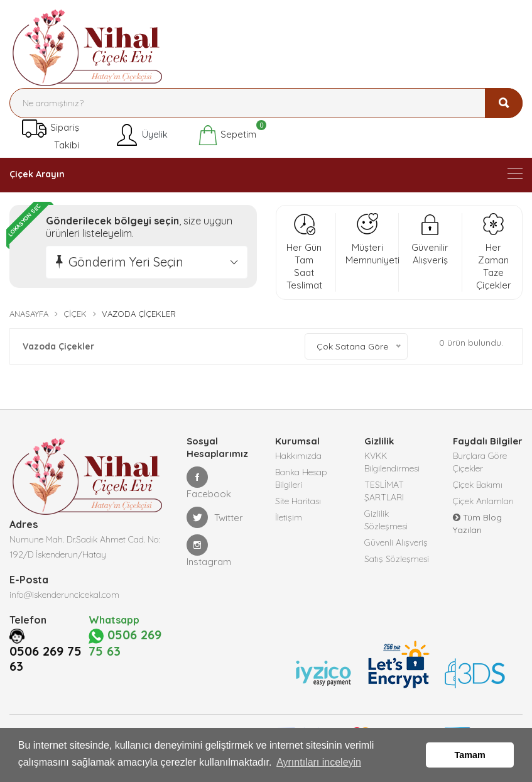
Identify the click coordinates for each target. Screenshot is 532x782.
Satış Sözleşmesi (397, 559)
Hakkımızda (298, 456)
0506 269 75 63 (46, 688)
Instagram (209, 551)
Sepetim (227, 135)
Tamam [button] (470, 755)
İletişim (289, 517)
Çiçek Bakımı (478, 485)
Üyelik (141, 135)
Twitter (215, 517)
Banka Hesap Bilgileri (301, 478)
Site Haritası (298, 501)
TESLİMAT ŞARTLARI (384, 491)
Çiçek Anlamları (483, 501)
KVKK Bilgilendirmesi (392, 462)
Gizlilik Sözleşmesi (386, 520)
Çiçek (75, 314)
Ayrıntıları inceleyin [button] (319, 762)
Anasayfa (29, 314)
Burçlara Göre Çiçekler (480, 462)
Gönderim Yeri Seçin (126, 262)
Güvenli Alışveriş (396, 542)
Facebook (209, 483)
